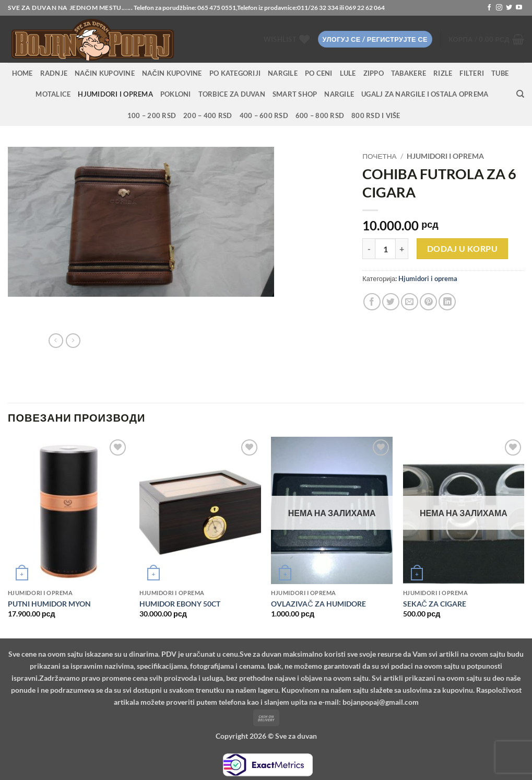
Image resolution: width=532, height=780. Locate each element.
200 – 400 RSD (208, 115)
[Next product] (56, 341)
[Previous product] (73, 341)
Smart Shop (295, 94)
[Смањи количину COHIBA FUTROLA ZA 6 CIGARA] (369, 249)
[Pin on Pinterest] (428, 302)
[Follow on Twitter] (509, 8)
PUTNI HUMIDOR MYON (49, 604)
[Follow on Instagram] (499, 8)
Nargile (339, 94)
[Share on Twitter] (391, 302)
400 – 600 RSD (264, 115)
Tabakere (409, 73)
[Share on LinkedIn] (447, 302)
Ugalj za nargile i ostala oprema (425, 94)
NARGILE (283, 73)
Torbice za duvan (232, 94)
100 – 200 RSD (152, 115)
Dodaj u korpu (462, 249)
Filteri (472, 73)
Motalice (53, 94)
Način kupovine (105, 73)
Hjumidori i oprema (115, 94)
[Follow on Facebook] (489, 8)
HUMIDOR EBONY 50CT (180, 604)
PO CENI (319, 73)
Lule (348, 73)
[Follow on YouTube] (519, 8)
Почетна (379, 156)
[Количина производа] (385, 249)
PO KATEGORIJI (235, 73)
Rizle (443, 73)
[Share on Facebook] (372, 302)
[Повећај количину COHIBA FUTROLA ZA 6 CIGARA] (402, 249)
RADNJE (54, 73)
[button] (375, 39)
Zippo (374, 73)
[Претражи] (520, 94)
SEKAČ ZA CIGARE (435, 604)
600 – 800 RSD (320, 115)
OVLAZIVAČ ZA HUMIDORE (318, 604)
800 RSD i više (376, 115)
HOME (22, 73)
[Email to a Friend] (410, 302)
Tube (500, 73)
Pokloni (176, 94)
